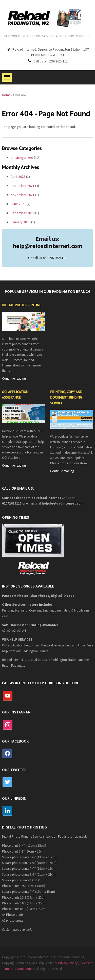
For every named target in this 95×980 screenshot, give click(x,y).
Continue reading (14, 378)
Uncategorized (22, 158)
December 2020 (23, 213)
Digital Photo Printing (22, 305)
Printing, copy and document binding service (66, 397)
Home (6, 95)
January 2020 (21, 222)
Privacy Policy (68, 963)
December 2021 (23, 186)
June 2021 (18, 204)
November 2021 (23, 195)
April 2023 (18, 177)
